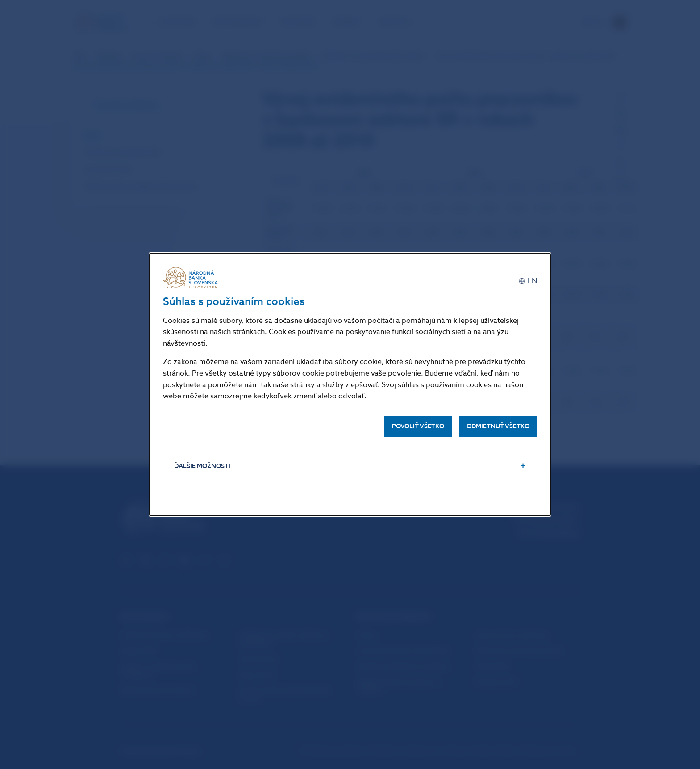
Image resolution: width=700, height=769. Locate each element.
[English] (528, 281)
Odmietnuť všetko (498, 426)
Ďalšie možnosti (202, 466)
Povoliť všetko (418, 426)
